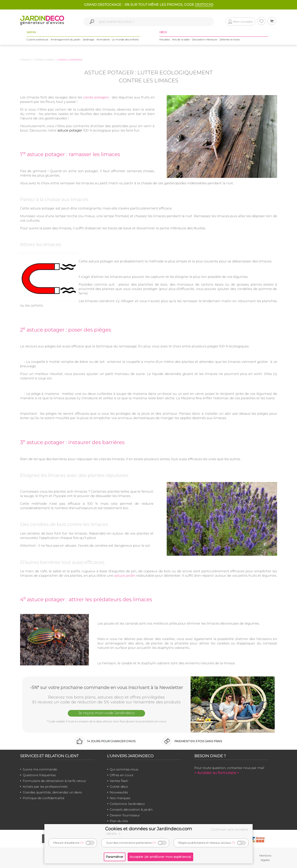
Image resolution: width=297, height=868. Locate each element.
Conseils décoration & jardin (131, 810)
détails (114, 834)
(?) (82, 843)
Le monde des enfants (125, 40)
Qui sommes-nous (124, 769)
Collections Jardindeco (127, 804)
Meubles (165, 40)
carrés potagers (96, 97)
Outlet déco (119, 787)
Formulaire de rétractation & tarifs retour (54, 781)
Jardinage (88, 40)
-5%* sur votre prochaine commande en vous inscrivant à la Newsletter (106, 687)
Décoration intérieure (205, 40)
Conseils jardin (44, 60)
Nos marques (120, 798)
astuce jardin (125, 575)
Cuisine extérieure (37, 40)
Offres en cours (122, 775)
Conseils (26, 60)
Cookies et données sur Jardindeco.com (148, 829)
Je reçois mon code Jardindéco (106, 713)
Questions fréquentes (39, 775)
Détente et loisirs (230, 40)
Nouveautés (119, 792)
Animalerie (103, 40)
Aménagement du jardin (65, 40)
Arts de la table (181, 40)
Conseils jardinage (70, 60)
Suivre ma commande (40, 769)
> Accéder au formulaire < (217, 773)
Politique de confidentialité (44, 798)
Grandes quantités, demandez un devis (52, 792)
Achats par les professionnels (45, 787)
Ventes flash (119, 781)
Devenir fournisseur (125, 815)
